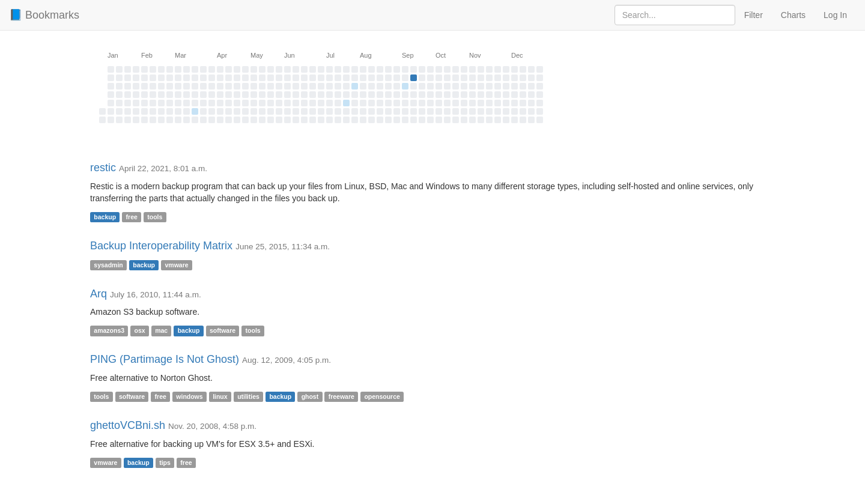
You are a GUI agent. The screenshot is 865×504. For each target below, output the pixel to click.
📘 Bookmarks (44, 15)
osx (140, 330)
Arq (99, 294)
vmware (176, 265)
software (223, 330)
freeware (341, 396)
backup (105, 217)
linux (220, 396)
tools (155, 217)
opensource (382, 396)
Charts (793, 15)
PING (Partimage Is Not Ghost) (165, 359)
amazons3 (109, 330)
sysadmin (108, 265)
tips (165, 463)
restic (103, 168)
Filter (754, 15)
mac (161, 330)
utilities (248, 396)
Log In (835, 15)
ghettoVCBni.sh (128, 425)
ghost (310, 396)
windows (189, 396)
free (132, 217)
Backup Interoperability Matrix (161, 246)
